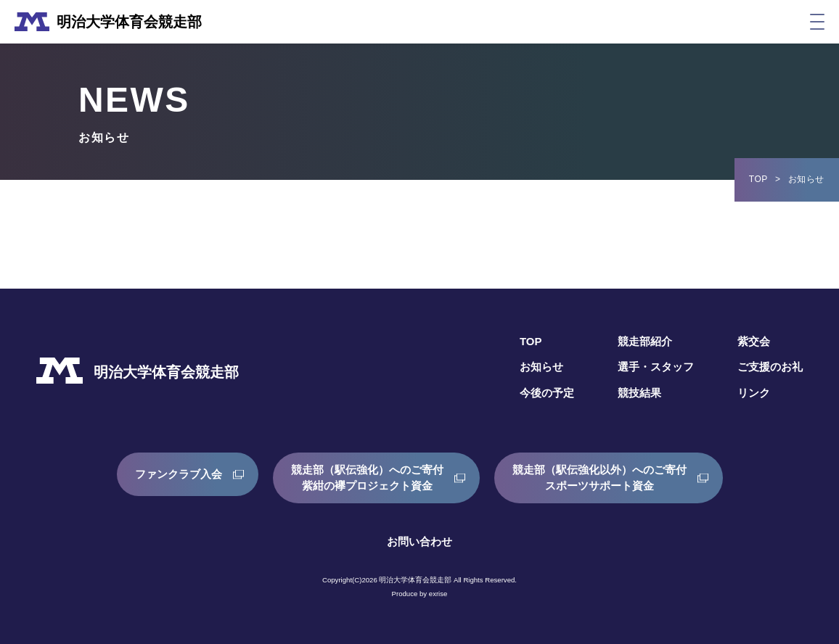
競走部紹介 (637, 341)
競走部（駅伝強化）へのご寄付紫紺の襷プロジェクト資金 (364, 478)
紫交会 (750, 341)
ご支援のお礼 (768, 367)
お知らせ (530, 367)
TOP (758, 179)
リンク (750, 393)
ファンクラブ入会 (168, 478)
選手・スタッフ (649, 367)
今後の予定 (536, 393)
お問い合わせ (419, 541)
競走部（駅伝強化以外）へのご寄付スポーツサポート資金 (607, 478)
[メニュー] (817, 22)
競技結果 (631, 393)
